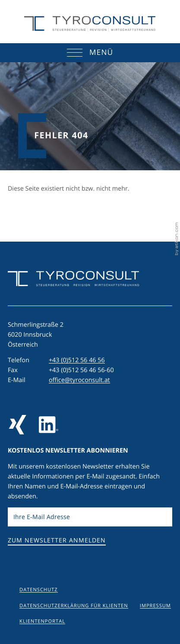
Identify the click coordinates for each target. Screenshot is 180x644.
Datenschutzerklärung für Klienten (74, 606)
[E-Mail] (90, 517)
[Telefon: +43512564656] (77, 361)
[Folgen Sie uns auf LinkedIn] (49, 425)
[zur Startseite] (90, 24)
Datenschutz (38, 590)
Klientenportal (42, 621)
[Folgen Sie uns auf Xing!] (17, 425)
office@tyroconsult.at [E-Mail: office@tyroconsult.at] (79, 380)
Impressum (155, 606)
